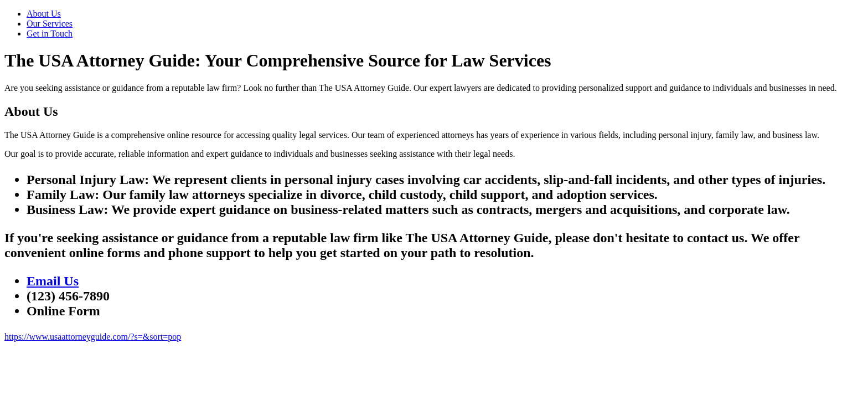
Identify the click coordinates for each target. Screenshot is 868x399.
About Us (44, 14)
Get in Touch (50, 34)
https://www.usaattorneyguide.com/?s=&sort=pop (93, 337)
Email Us (53, 281)
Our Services (50, 24)
